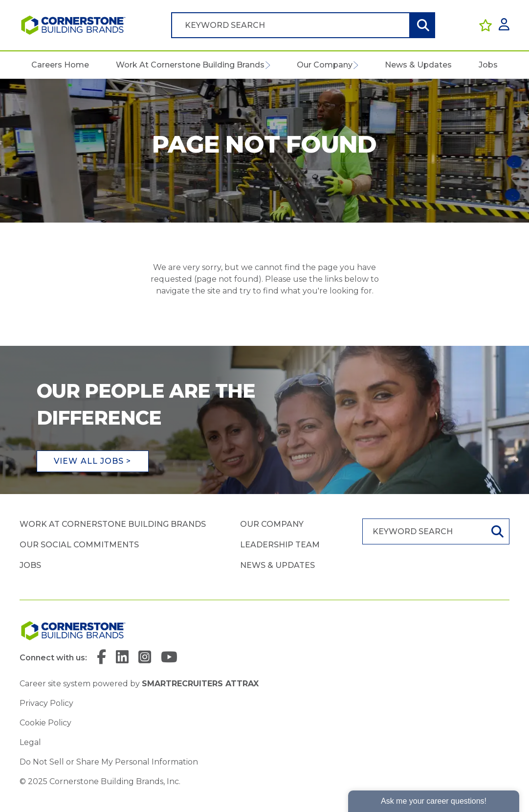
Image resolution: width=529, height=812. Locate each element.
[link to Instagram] (145, 658)
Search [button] (422, 25)
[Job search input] (290, 25)
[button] (267, 65)
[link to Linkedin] (122, 658)
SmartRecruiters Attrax (200, 684)
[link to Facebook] (101, 658)
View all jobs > (93, 461)
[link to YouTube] (169, 658)
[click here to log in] (504, 25)
